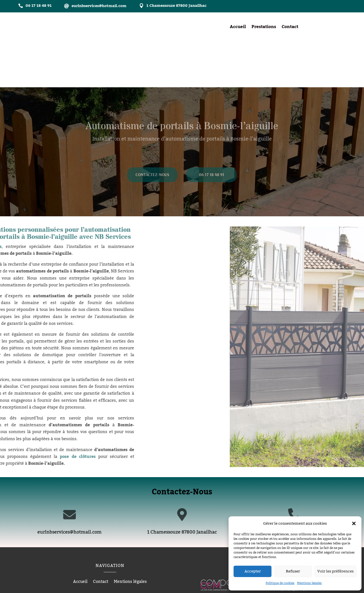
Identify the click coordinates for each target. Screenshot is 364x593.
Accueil (238, 28)
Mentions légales (309, 583)
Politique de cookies (280, 583)
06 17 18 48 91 (212, 133)
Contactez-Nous (152, 133)
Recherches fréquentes (182, 565)
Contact (290, 28)
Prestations (264, 28)
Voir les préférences (335, 571)
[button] (354, 523)
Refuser (293, 571)
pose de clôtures (28, 410)
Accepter (253, 571)
